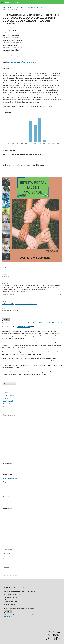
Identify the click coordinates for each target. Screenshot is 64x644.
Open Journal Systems (10, 576)
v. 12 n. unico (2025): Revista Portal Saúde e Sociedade (31, 7)
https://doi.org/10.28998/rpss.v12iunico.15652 (21, 62)
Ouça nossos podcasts (10, 482)
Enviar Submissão (10, 384)
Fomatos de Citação (9, 295)
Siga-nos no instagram (10, 478)
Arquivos (11, 7)
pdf (6, 268)
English (5, 398)
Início (4, 7)
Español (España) (8, 401)
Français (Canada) (9, 404)
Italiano (5, 407)
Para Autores (7, 556)
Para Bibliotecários (8, 559)
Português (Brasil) (9, 395)
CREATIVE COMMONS (24, 327)
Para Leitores (7, 553)
